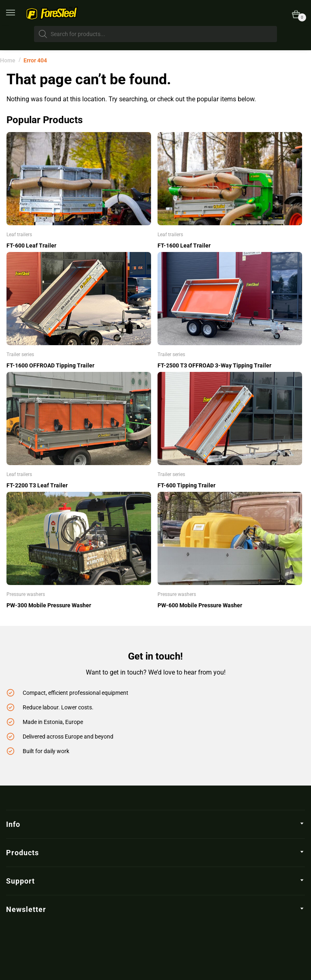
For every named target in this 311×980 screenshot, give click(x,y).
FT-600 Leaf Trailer (31, 246)
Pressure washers (26, 594)
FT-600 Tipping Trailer (186, 485)
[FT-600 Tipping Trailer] (230, 418)
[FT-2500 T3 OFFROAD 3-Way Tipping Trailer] (230, 299)
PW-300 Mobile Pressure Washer (49, 605)
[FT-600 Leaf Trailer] (79, 179)
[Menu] (16, 13)
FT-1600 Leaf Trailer (184, 246)
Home (8, 60)
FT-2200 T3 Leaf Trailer (37, 485)
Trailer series (20, 354)
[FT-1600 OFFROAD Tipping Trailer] (79, 299)
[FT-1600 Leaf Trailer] (230, 179)
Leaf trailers (19, 235)
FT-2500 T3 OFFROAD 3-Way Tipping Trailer (214, 365)
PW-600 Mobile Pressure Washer (200, 605)
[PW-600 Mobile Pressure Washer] (230, 538)
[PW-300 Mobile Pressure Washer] (79, 538)
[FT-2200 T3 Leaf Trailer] (79, 418)
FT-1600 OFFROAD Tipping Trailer (50, 365)
